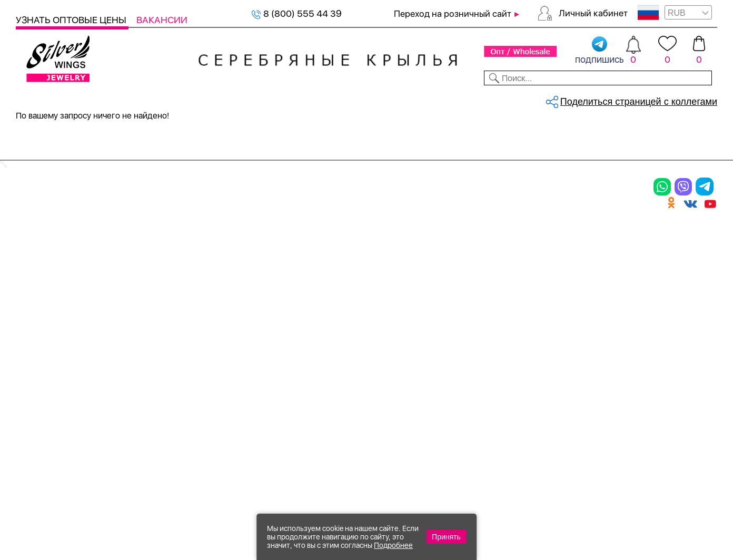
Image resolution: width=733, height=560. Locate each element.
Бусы (147, 309)
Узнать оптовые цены (72, 20)
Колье (150, 254)
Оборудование (640, 99)
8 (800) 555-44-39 (668, 503)
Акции (387, 272)
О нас (503, 272)
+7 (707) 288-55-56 (659, 521)
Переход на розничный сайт (453, 14)
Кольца (35, 254)
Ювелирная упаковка (72, 235)
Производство (408, 235)
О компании (569, 99)
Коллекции (300, 99)
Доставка (459, 99)
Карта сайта (521, 359)
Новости (410, 99)
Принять (446, 537)
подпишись (600, 51)
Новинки (188, 99)
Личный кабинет (593, 13)
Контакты (511, 99)
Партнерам (358, 99)
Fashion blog (520, 341)
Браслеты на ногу (181, 290)
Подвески (42, 290)
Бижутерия (240, 99)
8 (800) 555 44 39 (296, 13)
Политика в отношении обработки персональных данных (408, 388)
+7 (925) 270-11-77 (560, 503)
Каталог (36, 99)
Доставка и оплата (537, 235)
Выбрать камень (98, 99)
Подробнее (393, 545)
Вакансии (162, 20)
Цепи (266, 235)
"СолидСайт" (308, 452)
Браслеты (160, 235)
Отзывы (699, 99)
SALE (151, 99)
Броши (152, 272)
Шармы (36, 309)
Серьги (35, 272)
